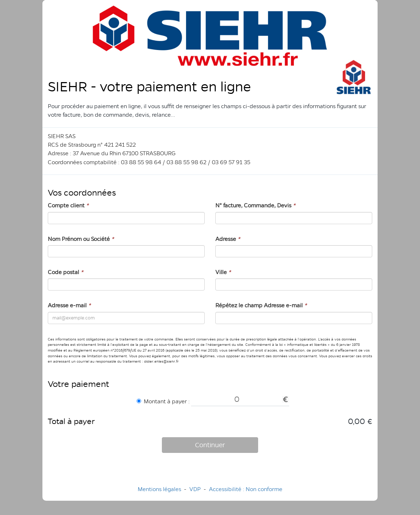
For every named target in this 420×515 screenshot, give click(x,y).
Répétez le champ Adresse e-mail (261, 305)
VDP (196, 489)
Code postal (65, 272)
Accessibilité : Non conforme (246, 489)
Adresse (228, 239)
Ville (223, 272)
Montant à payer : (163, 401)
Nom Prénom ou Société (81, 239)
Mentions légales (159, 489)
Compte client (68, 205)
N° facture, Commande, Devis (255, 205)
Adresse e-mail (69, 305)
